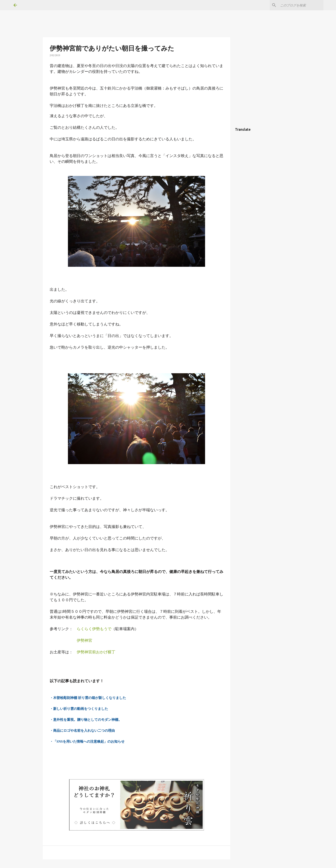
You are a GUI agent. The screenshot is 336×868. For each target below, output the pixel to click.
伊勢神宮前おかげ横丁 (96, 652)
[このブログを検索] (301, 5)
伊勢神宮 (84, 640)
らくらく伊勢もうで (94, 629)
